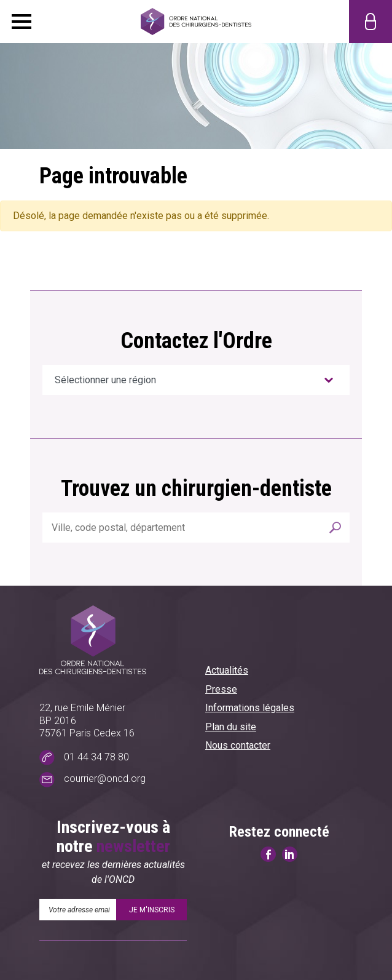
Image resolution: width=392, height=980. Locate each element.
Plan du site (231, 727)
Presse (221, 689)
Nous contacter (238, 745)
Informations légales (250, 708)
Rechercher (335, 528)
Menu (22, 22)
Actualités (227, 670)
